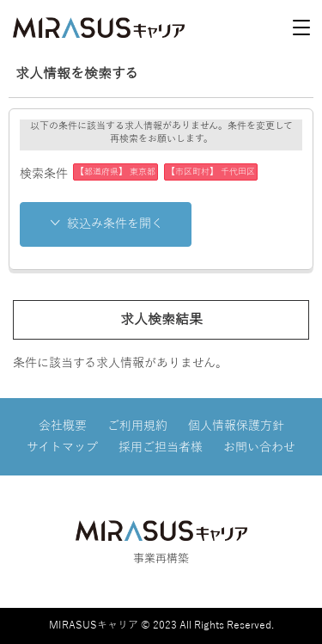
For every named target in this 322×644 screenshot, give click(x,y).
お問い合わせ (259, 448)
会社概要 (63, 426)
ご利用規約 (137, 426)
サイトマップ (62, 448)
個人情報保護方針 (236, 426)
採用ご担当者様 (161, 448)
